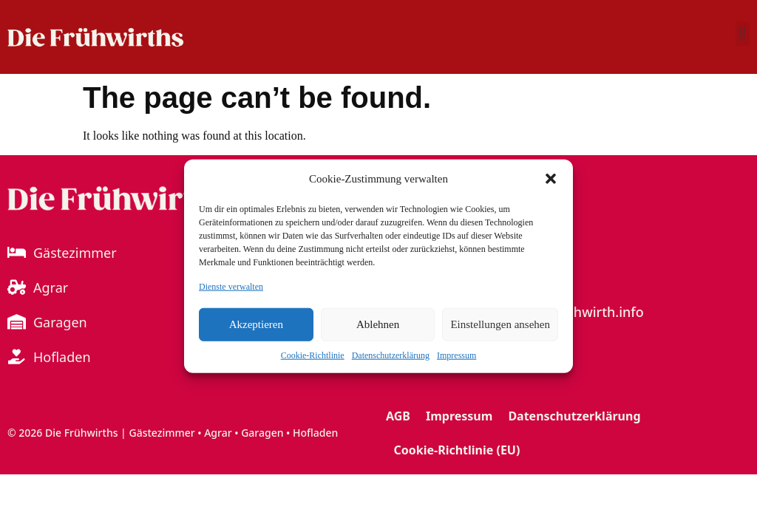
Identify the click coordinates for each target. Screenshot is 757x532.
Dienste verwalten (231, 286)
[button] (551, 179)
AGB (398, 416)
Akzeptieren (256, 324)
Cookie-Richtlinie (313, 355)
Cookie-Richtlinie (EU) (457, 450)
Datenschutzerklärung (391, 355)
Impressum (456, 355)
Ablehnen (378, 324)
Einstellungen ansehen (500, 324)
